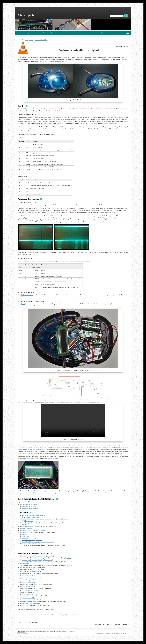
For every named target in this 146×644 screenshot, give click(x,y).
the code (69, 558)
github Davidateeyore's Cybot (30, 594)
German (59, 519)
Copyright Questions (67, 615)
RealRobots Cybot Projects (29, 602)
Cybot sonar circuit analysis (29, 504)
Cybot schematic (28, 521)
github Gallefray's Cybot (28, 598)
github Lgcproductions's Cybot (30, 590)
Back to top (126, 625)
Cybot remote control (30, 525)
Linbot (24, 567)
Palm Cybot (25, 538)
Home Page (48, 615)
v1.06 (23, 304)
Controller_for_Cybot (41, 40)
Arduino (20, 33)
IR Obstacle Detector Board (31, 517)
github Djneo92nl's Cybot (29, 579)
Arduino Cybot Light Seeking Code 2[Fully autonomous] (37, 560)
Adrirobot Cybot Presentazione (30, 523)
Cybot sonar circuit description (30, 508)
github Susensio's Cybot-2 (29, 586)
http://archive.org (51, 609)
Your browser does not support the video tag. (73, 421)
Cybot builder (25, 532)
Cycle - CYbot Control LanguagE (31, 544)
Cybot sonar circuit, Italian (29, 506)
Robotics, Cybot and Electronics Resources (34, 530)
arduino (31, 40)
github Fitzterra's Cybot (28, 575)
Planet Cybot (25, 536)
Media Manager (112, 33)
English (66, 519)
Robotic (44, 33)
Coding (27, 33)
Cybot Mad (25, 534)
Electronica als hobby (28, 527)
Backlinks (118, 625)
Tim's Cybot (25, 604)
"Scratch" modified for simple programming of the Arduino (38, 542)
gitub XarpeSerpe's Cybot (29, 571)
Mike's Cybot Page (27, 528)
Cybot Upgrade (26, 564)
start (27, 40)
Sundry (51, 33)
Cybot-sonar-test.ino (27, 295)
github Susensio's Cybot (28, 583)
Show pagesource (100, 625)
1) (30, 43)
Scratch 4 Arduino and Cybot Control (32, 540)
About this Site (56, 615)
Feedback (110, 625)
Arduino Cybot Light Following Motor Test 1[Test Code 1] (38, 556)
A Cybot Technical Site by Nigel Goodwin (33, 515)
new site (33, 567)
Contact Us (76, 615)
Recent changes (101, 33)
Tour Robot (25, 605)
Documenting (36, 33)
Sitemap (121, 33)
